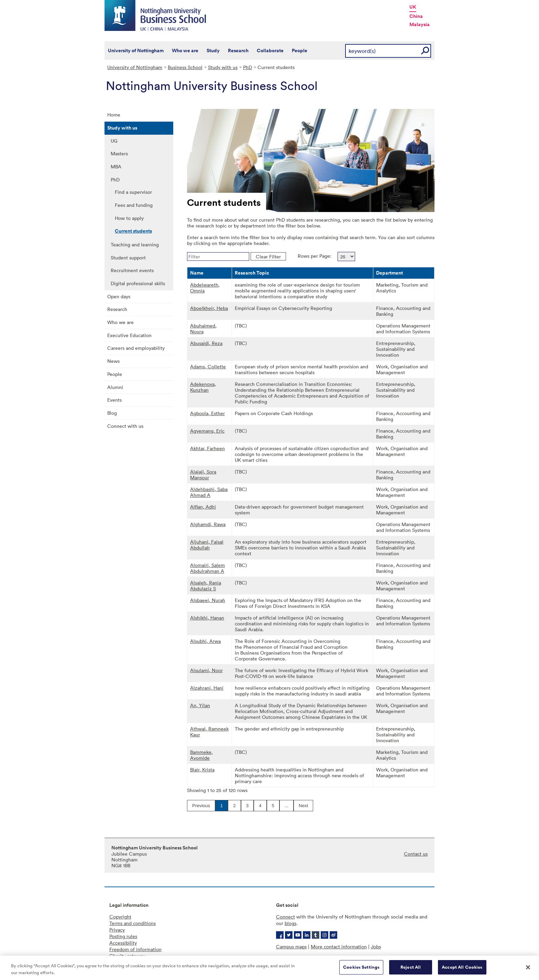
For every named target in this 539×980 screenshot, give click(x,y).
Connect (285, 917)
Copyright (120, 917)
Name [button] (197, 273)
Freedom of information (135, 949)
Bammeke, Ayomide (201, 755)
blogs (290, 923)
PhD (247, 67)
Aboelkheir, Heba (209, 308)
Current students (133, 231)
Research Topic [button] (252, 273)
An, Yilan (200, 705)
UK (413, 7)
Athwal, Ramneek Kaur (209, 732)
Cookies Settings (361, 971)
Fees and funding (134, 205)
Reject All (411, 971)
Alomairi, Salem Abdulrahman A (207, 568)
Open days (119, 296)
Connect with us (125, 426)
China (416, 16)
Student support (128, 258)
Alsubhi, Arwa (205, 641)
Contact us (416, 854)
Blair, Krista (202, 770)
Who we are (185, 51)
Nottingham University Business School (156, 15)
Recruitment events (132, 270)
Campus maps (291, 946)
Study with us (223, 67)
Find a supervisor (133, 192)
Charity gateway (127, 956)
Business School (185, 67)
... (287, 806)
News (113, 361)
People (300, 51)
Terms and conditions (133, 923)
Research (238, 51)
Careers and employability (136, 348)
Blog (112, 413)
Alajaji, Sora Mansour (203, 475)
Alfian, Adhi (203, 507)
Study (213, 51)
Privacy (117, 930)
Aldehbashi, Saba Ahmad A (209, 492)
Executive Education (129, 335)
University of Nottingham (136, 51)
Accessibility (123, 943)
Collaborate (270, 51)
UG (114, 141)
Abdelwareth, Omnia (205, 288)
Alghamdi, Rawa (208, 524)
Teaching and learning (135, 244)
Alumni (115, 387)
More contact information (339, 946)
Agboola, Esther (207, 413)
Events (114, 400)
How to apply (129, 218)
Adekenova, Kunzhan (203, 387)
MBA (116, 166)
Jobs (376, 946)
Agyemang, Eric (207, 431)
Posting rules (123, 936)
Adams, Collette (208, 366)
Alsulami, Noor (206, 670)
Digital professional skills (138, 283)
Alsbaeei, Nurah (208, 600)
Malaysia (420, 24)
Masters (119, 153)
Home (114, 115)
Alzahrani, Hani (207, 688)
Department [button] (389, 273)
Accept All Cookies (462, 971)
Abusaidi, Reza (206, 343)
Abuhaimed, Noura (203, 328)
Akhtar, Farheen (207, 448)
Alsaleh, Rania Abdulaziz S (206, 586)
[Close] (528, 971)
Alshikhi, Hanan (207, 618)
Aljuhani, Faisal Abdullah (207, 545)
